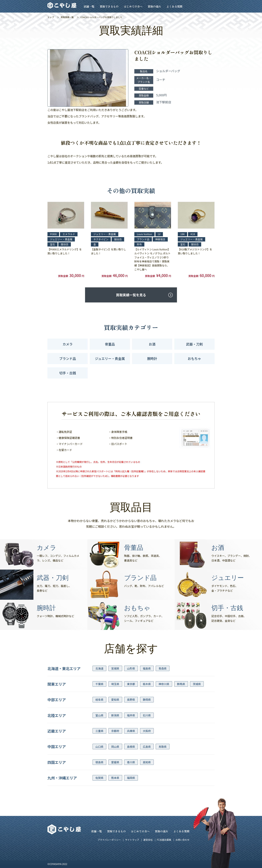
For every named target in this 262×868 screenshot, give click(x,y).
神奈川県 (164, 684)
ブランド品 (68, 358)
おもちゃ (194, 358)
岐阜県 (99, 700)
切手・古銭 (68, 373)
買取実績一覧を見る (131, 295)
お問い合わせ (182, 840)
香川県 (131, 762)
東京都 (131, 684)
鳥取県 (163, 747)
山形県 (131, 668)
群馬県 (181, 684)
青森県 (163, 668)
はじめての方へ (133, 6)
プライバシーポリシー (109, 840)
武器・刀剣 (194, 344)
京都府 (115, 731)
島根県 (131, 747)
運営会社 (148, 840)
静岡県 (147, 700)
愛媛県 (115, 762)
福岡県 (131, 778)
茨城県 (197, 684)
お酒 (152, 344)
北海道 (99, 668)
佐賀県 (99, 778)
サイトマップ (132, 840)
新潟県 (115, 715)
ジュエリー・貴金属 (110, 358)
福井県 (131, 715)
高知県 (147, 762)
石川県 (147, 715)
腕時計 (152, 358)
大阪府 (147, 731)
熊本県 (115, 778)
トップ (51, 17)
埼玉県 (115, 684)
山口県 (99, 747)
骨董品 (110, 344)
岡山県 (115, 747)
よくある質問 (174, 6)
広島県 (147, 747)
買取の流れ (154, 6)
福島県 (147, 668)
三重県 (99, 731)
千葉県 (99, 684)
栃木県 (147, 684)
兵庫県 (131, 731)
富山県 (99, 715)
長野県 (131, 700)
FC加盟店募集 (164, 840)
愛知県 (115, 700)
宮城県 (115, 668)
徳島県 (99, 762)
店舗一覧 (89, 6)
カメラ (68, 344)
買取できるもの (109, 6)
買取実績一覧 (67, 17)
